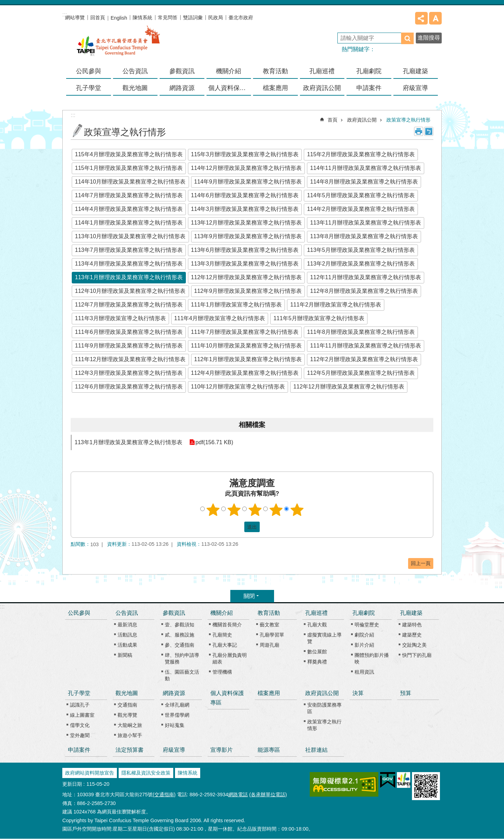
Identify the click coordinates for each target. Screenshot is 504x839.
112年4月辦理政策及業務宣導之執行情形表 (245, 373)
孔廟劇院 (364, 613)
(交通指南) (164, 795)
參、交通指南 (180, 645)
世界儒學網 (177, 715)
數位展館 (317, 652)
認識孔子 (80, 705)
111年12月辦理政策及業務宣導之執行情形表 (130, 359)
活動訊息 (127, 635)
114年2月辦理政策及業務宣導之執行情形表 (361, 209)
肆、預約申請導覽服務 (182, 658)
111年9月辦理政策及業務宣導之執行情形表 (129, 346)
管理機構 (222, 672)
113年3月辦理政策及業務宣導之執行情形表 (245, 264)
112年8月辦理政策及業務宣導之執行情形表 (364, 291)
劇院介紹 (364, 635)
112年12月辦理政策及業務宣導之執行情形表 (247, 277)
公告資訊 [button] (135, 71)
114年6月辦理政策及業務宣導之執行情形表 (245, 195)
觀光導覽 (127, 715)
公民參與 (89, 71)
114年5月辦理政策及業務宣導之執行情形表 (361, 195)
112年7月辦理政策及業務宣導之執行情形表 (129, 305)
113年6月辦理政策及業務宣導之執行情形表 (245, 250)
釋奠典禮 (317, 662)
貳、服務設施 (180, 635)
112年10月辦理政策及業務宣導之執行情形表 (130, 291)
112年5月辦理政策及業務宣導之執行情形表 (361, 373)
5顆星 (297, 510)
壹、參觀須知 (180, 625)
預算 (406, 693)
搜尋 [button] (407, 38)
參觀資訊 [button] (182, 71)
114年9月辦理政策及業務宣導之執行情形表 (248, 182)
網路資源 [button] (182, 88)
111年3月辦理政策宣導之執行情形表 (120, 318)
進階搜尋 (429, 38)
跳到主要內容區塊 (4, 4)
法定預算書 (129, 750)
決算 (358, 693)
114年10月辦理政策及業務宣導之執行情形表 (130, 182)
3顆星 (255, 510)
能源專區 (269, 750)
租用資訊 (364, 672)
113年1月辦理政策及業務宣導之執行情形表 (129, 277)
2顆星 (234, 510)
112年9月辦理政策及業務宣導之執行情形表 (248, 291)
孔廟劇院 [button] (369, 71)
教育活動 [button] (275, 71)
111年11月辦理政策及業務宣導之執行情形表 (366, 346)
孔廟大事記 (225, 645)
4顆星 (276, 510)
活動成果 (127, 645)
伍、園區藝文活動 (182, 675)
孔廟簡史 (222, 635)
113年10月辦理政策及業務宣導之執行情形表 (130, 236)
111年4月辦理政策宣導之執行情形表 (220, 318)
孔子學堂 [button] (89, 88)
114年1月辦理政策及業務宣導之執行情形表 (129, 223)
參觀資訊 (174, 613)
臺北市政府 (241, 18)
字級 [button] (435, 18)
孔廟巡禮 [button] (322, 71)
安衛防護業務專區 (324, 708)
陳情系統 (142, 18)
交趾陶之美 (414, 645)
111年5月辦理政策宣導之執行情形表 (319, 318)
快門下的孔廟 (417, 655)
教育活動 (269, 613)
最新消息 (127, 625)
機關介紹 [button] (229, 71)
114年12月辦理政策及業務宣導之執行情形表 (247, 168)
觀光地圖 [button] (135, 88)
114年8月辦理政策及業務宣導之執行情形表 (364, 182)
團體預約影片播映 (372, 658)
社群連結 (316, 750)
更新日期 (72, 784)
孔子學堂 (79, 693)
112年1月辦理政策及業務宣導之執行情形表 (248, 359)
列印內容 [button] (419, 131)
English (119, 18)
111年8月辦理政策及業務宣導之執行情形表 (361, 332)
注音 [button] (429, 131)
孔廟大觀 (317, 625)
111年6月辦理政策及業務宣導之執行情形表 (129, 332)
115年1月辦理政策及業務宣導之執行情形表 (129, 168)
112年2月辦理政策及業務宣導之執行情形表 (364, 359)
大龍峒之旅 (130, 725)
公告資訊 (127, 613)
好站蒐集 (175, 725)
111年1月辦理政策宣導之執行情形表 (237, 305)
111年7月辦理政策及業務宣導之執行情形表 (245, 332)
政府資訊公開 (362, 120)
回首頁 (98, 18)
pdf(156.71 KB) (215, 442)
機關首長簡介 (227, 625)
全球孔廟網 (177, 705)
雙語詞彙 (193, 18)
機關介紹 (222, 613)
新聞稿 (125, 655)
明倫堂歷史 (367, 625)
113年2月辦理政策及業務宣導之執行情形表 (361, 264)
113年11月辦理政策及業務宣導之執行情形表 (366, 223)
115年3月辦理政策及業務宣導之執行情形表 (245, 154)
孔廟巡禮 (316, 613)
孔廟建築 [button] (415, 71)
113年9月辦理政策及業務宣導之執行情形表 (248, 236)
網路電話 (238, 795)
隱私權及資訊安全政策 (146, 773)
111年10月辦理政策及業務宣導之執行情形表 (247, 346)
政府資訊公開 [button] (322, 88)
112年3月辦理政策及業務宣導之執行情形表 (129, 373)
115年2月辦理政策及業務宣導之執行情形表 (361, 154)
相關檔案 (252, 425)
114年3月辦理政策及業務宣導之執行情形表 (245, 209)
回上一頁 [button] (421, 563)
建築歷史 (412, 635)
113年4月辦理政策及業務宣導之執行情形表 (129, 264)
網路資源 (174, 693)
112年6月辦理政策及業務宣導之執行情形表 (129, 387)
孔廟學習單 (272, 635)
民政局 (216, 18)
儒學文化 (80, 725)
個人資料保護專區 (230, 88)
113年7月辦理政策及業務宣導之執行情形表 (129, 250)
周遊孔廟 (269, 645)
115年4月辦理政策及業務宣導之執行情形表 (129, 154)
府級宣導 (415, 88)
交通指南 (127, 705)
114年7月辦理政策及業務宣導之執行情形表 (129, 195)
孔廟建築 (411, 613)
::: (2, 607)
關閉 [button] (249, 596)
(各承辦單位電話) (268, 795)
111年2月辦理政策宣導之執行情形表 (336, 305)
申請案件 (369, 88)
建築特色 (412, 625)
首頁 (332, 120)
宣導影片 (222, 750)
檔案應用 (275, 88)
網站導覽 (75, 18)
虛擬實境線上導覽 (324, 638)
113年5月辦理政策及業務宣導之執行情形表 (361, 250)
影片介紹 (364, 645)
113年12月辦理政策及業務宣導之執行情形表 (247, 223)
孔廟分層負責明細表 (230, 658)
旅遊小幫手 (130, 735)
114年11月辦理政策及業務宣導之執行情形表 (366, 168)
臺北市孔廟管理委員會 (118, 45)
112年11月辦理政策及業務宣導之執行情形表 (366, 277)
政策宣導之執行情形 (408, 120)
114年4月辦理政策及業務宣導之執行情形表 (129, 209)
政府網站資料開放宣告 (90, 773)
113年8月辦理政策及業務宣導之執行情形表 (364, 236)
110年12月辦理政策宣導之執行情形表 (238, 387)
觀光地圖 (127, 693)
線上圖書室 (82, 715)
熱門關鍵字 (356, 49)
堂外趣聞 (80, 735)
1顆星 (213, 510)
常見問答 (168, 18)
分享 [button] (421, 18)
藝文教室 (269, 625)
